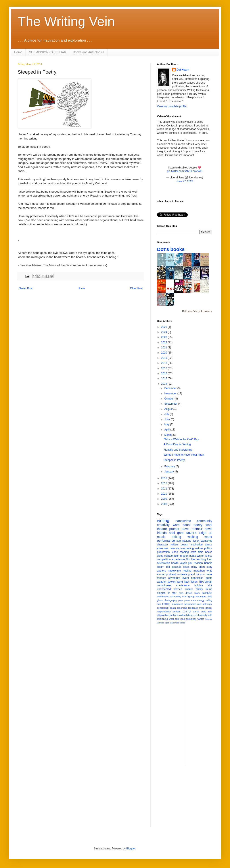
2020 (165, 353)
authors (161, 571)
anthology (191, 619)
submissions (184, 541)
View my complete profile (172, 106)
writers (174, 545)
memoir (197, 529)
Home (18, 52)
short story (206, 567)
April (167, 430)
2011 (165, 489)
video (175, 552)
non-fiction (197, 578)
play (181, 600)
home (209, 574)
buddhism (207, 593)
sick (210, 585)
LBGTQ (166, 604)
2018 (165, 363)
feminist (209, 619)
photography (171, 600)
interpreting (187, 548)
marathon (199, 571)
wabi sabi (174, 619)
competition (164, 559)
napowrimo (174, 571)
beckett (182, 623)
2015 (165, 379)
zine (183, 619)
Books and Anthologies (88, 52)
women (178, 589)
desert (189, 593)
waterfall (174, 623)
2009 (165, 499)
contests (182, 574)
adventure (174, 578)
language (201, 597)
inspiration (196, 545)
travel (185, 529)
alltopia (161, 615)
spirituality (176, 597)
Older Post (136, 288)
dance (209, 545)
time (201, 552)
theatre (162, 529)
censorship (163, 608)
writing (163, 521)
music (161, 537)
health (175, 563)
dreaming (182, 608)
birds (176, 615)
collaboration (172, 556)
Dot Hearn (183, 70)
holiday (199, 585)
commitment (164, 585)
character (163, 545)
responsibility (164, 612)
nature (199, 548)
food (210, 559)
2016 (165, 373)
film (188, 559)
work (209, 525)
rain (199, 604)
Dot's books (171, 249)
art (210, 533)
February (170, 467)
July (167, 414)
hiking (190, 615)
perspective (190, 604)
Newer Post (26, 288)
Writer (200, 556)
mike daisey (206, 608)
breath (209, 582)
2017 (165, 368)
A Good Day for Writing (177, 444)
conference (183, 585)
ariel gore (176, 533)
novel (209, 529)
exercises (163, 548)
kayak (183, 563)
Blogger (131, 849)
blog (181, 593)
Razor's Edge (196, 533)
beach (185, 545)
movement (177, 604)
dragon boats (188, 556)
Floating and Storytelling (178, 450)
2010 (165, 494)
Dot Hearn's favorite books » (197, 311)
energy (201, 600)
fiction (196, 541)
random (162, 578)
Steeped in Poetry (174, 460)
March (168, 435)
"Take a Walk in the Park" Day (181, 439)
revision (198, 563)
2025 (165, 327)
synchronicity (200, 615)
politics (208, 548)
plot (190, 563)
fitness (208, 556)
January (169, 472)
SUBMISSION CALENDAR (48, 52)
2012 (165, 483)
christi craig (199, 612)
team (197, 593)
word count (182, 525)
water (208, 537)
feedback (193, 608)
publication (163, 552)
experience (178, 559)
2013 (165, 478)
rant (210, 612)
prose (187, 600)
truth (185, 597)
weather (162, 582)
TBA (201, 582)
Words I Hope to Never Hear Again (184, 455)
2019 (165, 358)
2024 (165, 332)
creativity (163, 525)
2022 (165, 342)
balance (174, 548)
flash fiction (191, 582)
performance (166, 541)
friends (162, 533)
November (171, 394)
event (186, 578)
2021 (165, 348)
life (193, 559)
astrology (207, 604)
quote (209, 578)
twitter (201, 619)
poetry (198, 525)
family (199, 589)
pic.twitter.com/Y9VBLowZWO (185, 171)
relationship (163, 597)
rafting (209, 600)
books (209, 552)
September (171, 404)
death (173, 608)
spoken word (175, 582)
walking (193, 537)
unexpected (164, 589)
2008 (165, 504)
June (168, 419)
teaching (201, 559)
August (169, 409)
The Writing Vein (66, 21)
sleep (160, 556)
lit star (172, 593)
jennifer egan (163, 623)
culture (189, 589)
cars (194, 600)
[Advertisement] (202, 698)
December (171, 388)
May (167, 424)
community (205, 521)
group (192, 597)
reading (184, 552)
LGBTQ (187, 612)
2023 (165, 337)
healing (187, 571)
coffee (182, 615)
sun (159, 604)
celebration (164, 563)
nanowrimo (183, 521)
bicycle (169, 615)
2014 (165, 384)
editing (176, 537)
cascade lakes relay (184, 567)
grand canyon (196, 574)
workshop (207, 541)
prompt (174, 529)
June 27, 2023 (185, 181)
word (194, 552)
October (169, 399)
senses (177, 612)
